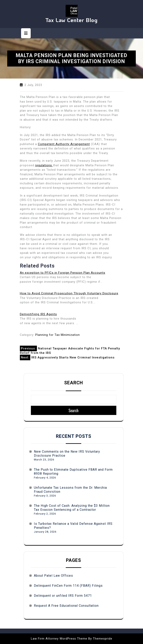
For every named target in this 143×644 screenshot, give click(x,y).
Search (74, 383)
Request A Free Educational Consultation (66, 606)
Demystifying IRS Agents (38, 314)
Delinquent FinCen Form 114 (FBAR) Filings (68, 586)
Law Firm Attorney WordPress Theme (59, 639)
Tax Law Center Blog (71, 20)
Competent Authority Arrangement (64, 144)
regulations (44, 165)
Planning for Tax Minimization (58, 335)
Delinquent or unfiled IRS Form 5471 (63, 596)
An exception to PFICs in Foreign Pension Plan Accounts (63, 273)
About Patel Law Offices (53, 576)
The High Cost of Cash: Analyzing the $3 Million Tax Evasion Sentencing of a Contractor (72, 508)
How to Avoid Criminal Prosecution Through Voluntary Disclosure (69, 293)
